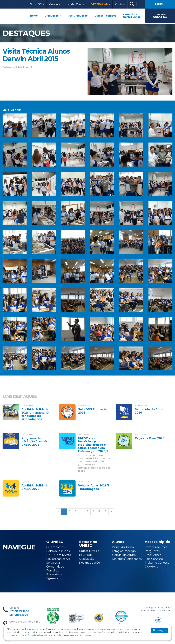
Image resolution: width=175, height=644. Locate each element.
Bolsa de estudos (58, 551)
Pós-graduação (90, 563)
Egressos (52, 578)
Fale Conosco (154, 559)
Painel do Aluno (123, 547)
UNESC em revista (59, 555)
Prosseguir (160, 630)
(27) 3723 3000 (19, 611)
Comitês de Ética (156, 547)
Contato (120, 4)
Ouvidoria (55, 4)
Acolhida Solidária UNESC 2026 (35, 487)
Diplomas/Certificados (127, 559)
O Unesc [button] (37, 4)
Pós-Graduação (78, 16)
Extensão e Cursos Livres (132, 16)
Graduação (53, 16)
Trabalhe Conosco (76, 4)
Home (34, 16)
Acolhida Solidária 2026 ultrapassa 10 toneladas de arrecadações (35, 414)
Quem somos (55, 547)
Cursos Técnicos (105, 16)
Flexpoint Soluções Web (170, 620)
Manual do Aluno (124, 555)
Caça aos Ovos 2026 (150, 438)
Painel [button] (160, 4)
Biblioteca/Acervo (58, 559)
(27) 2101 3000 (19, 615)
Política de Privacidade (37, 635)
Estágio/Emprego (124, 551)
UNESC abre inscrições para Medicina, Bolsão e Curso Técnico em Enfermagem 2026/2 (93, 445)
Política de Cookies (80, 635)
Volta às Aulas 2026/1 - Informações (93, 487)
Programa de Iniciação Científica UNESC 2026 (36, 441)
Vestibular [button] (101, 4)
